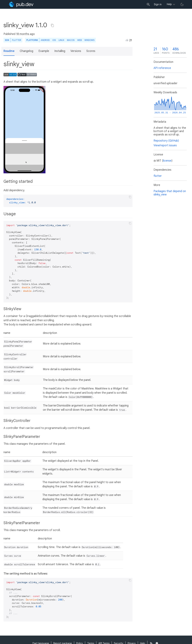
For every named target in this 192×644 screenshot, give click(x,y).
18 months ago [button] (25, 34)
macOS (71, 40)
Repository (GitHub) (166, 141)
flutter (158, 176)
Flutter (17, 40)
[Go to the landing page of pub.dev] (21, 4)
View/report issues (165, 145)
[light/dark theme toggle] (182, 4)
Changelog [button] (26, 51)
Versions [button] (76, 51)
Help (169, 4)
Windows (89, 40)
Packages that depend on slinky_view (170, 193)
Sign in (158, 4)
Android (45, 40)
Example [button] (44, 51)
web (79, 40)
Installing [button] (60, 51)
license (167, 161)
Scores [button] (91, 51)
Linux (61, 40)
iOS (54, 40)
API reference (162, 68)
